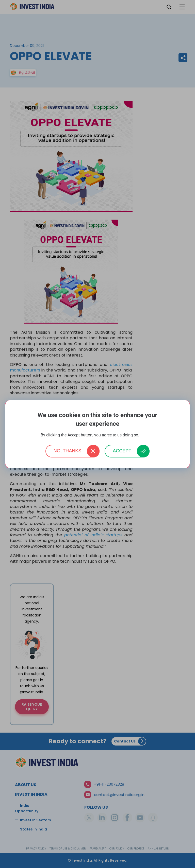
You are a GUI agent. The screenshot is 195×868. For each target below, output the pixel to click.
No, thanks (68, 451)
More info (147, 435)
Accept (122, 451)
